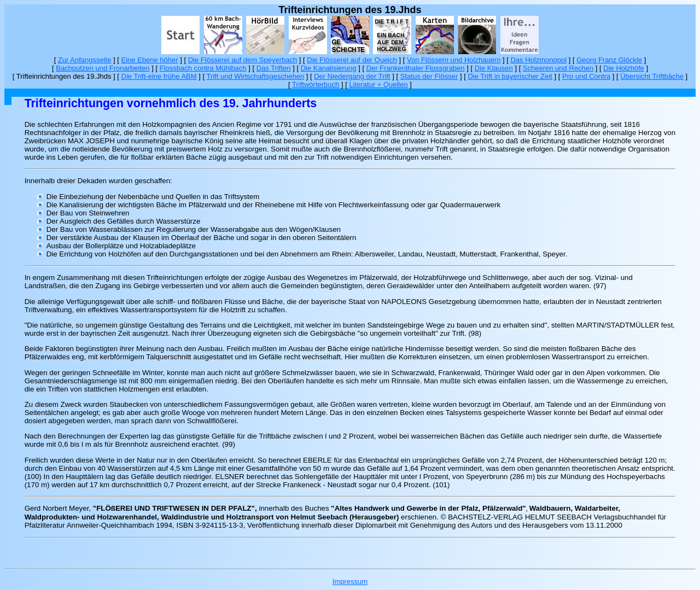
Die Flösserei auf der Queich (352, 60)
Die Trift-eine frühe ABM (159, 76)
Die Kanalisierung (329, 68)
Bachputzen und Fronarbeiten (103, 68)
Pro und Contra (586, 76)
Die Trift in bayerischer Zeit (510, 76)
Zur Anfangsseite (85, 60)
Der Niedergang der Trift (352, 76)
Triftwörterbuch (316, 84)
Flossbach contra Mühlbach (203, 68)
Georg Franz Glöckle (609, 60)
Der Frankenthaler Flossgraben (416, 68)
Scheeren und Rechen (558, 68)
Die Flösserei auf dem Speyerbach (243, 60)
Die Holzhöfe (623, 68)
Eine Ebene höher (150, 60)
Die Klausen (494, 68)
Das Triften (274, 68)
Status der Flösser (429, 76)
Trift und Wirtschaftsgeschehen (255, 76)
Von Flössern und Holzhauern (454, 60)
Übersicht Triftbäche (652, 76)
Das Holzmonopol (538, 60)
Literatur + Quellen (378, 84)
